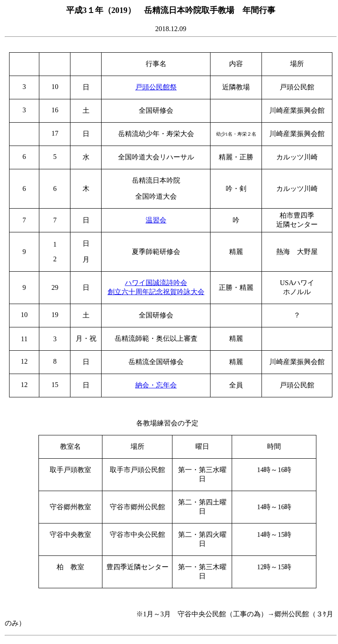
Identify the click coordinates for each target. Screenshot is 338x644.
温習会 (156, 220)
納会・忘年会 (156, 385)
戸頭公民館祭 (156, 87)
